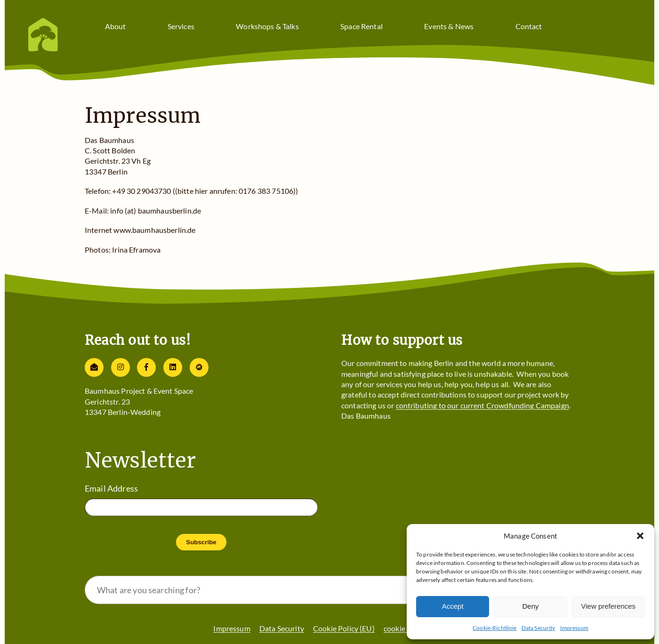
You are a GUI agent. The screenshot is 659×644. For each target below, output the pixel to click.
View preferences (609, 606)
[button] (640, 536)
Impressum (574, 628)
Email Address (111, 488)
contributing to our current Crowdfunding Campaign (482, 405)
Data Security (538, 628)
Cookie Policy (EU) (344, 628)
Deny (530, 606)
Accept (453, 606)
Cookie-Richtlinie (495, 628)
